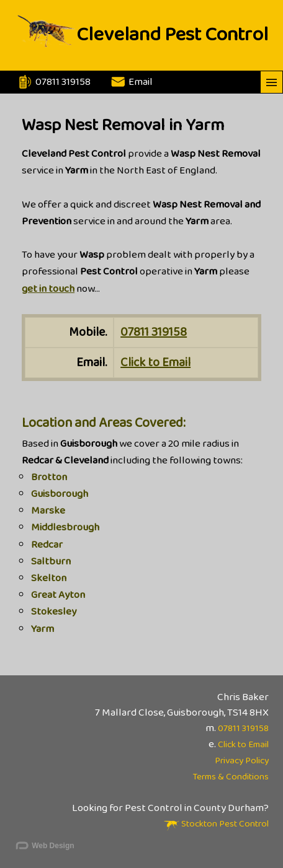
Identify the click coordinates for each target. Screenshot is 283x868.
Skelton (49, 578)
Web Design (44, 846)
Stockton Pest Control (216, 824)
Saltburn (51, 562)
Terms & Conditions (231, 777)
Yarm (43, 629)
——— (272, 82)
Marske (48, 511)
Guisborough (60, 494)
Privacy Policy (242, 761)
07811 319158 (154, 332)
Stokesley (54, 612)
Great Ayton (58, 595)
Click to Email (155, 362)
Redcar (47, 545)
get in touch (48, 289)
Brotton (49, 477)
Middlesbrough (65, 528)
